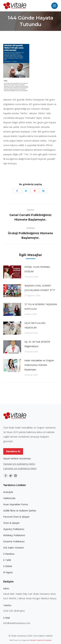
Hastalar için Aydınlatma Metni (19, 464)
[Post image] (12, 272)
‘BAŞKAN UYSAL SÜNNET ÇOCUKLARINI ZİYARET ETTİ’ (40, 288)
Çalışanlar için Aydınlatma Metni (20, 468)
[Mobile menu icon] (54, 6)
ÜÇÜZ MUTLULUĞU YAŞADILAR (35, 325)
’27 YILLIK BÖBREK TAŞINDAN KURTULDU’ (41, 307)
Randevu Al (13, 451)
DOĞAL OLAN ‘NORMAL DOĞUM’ (37, 269)
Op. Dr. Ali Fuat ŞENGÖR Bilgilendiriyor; (37, 344)
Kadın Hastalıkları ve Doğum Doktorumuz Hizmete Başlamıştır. (39, 365)
